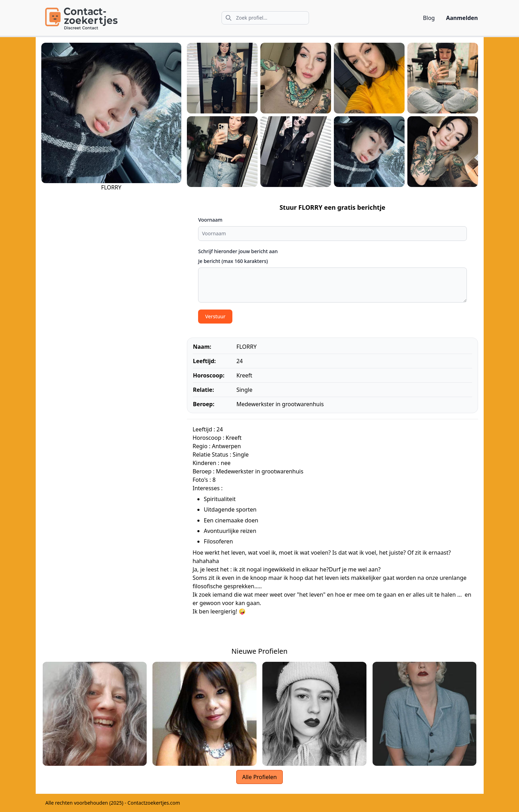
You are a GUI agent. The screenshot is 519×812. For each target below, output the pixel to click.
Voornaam (210, 220)
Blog (429, 18)
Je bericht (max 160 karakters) (233, 261)
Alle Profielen (259, 777)
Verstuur (215, 316)
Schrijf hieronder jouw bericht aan (238, 251)
